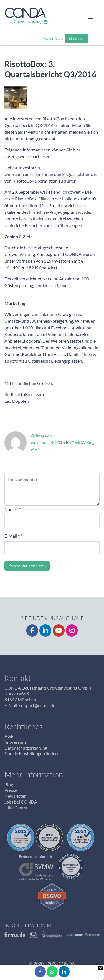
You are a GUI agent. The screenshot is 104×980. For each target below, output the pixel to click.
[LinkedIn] (45, 630)
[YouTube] (59, 630)
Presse (11, 790)
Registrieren (53, 38)
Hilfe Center (16, 808)
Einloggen (77, 38)
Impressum (15, 742)
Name (10, 509)
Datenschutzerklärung (26, 748)
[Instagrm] (72, 630)
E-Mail (11, 536)
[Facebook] (32, 630)
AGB (9, 736)
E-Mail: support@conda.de (30, 705)
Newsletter (15, 796)
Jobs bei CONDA (21, 802)
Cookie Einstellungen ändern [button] (32, 753)
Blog (9, 784)
